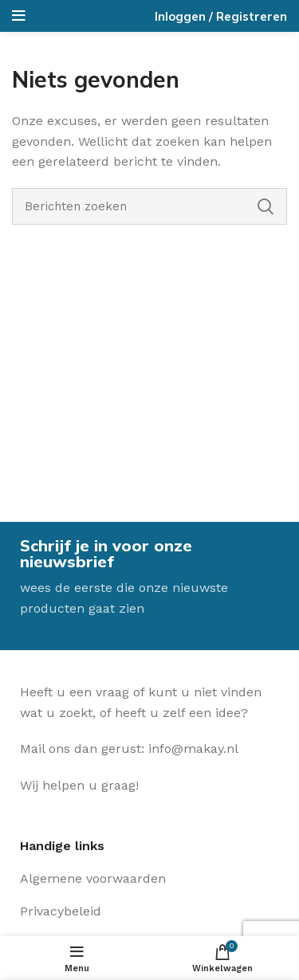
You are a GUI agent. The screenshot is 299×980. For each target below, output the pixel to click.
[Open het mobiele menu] (19, 16)
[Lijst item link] (149, 879)
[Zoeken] (149, 206)
